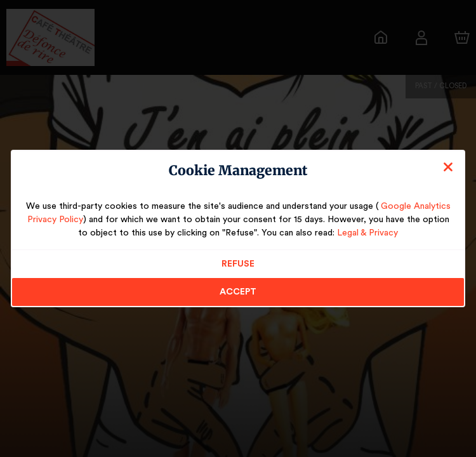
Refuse (238, 264)
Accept (238, 292)
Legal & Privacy (358, 233)
